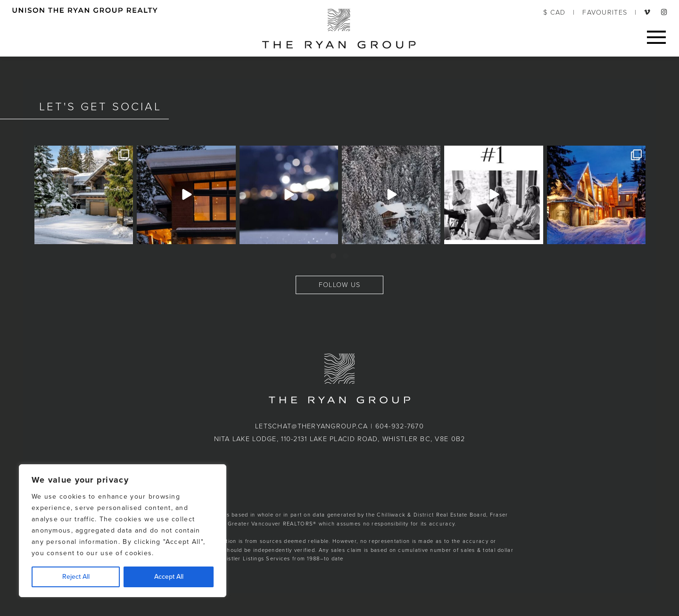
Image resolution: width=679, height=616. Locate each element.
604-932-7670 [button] (400, 426)
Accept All (169, 577)
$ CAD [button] (554, 12)
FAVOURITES (605, 12)
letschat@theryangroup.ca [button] (312, 426)
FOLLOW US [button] (340, 285)
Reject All (76, 577)
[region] (123, 531)
